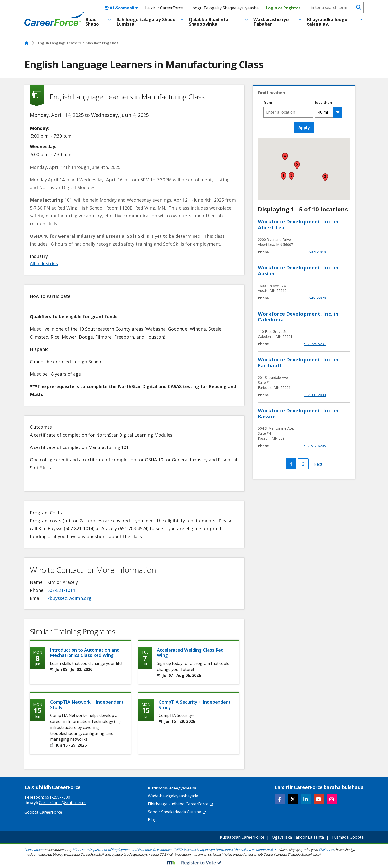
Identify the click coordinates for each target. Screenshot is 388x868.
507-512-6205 (315, 446)
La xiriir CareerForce (164, 8)
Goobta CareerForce (43, 812)
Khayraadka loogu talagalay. (327, 22)
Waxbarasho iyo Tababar (271, 22)
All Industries (44, 263)
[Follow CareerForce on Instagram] (332, 799)
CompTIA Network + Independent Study (87, 705)
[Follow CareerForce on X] (293, 799)
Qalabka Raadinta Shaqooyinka (209, 22)
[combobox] (288, 112)
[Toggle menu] (109, 20)
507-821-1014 (61, 590)
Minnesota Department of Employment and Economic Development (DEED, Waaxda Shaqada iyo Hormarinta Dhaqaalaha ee (175, 850)
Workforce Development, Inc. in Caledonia (298, 317)
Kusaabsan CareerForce (242, 837)
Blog (152, 820)
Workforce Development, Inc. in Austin (298, 271)
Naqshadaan (34, 850)
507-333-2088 (315, 395)
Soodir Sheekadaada (177, 812)
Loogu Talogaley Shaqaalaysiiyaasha (224, 8)
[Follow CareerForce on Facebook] (280, 799)
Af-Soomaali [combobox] (121, 8)
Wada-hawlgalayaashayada (173, 796)
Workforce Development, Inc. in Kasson (298, 413)
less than (324, 103)
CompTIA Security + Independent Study (195, 705)
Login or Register (283, 8)
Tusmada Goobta (347, 837)
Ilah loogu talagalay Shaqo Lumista (146, 22)
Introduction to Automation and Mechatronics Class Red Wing (85, 653)
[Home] (54, 19)
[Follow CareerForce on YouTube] (319, 799)
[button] (283, 176)
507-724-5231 (315, 344)
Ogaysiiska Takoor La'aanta (298, 837)
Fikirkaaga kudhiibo (181, 804)
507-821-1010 (315, 252)
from (268, 103)
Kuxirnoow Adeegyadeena (172, 788)
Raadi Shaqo (92, 22)
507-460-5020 (315, 298)
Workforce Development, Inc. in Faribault (298, 362)
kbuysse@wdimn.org (69, 598)
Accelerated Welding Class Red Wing (190, 653)
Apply (304, 128)
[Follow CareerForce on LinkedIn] (306, 799)
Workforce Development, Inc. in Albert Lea (298, 224)
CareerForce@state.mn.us (63, 803)
